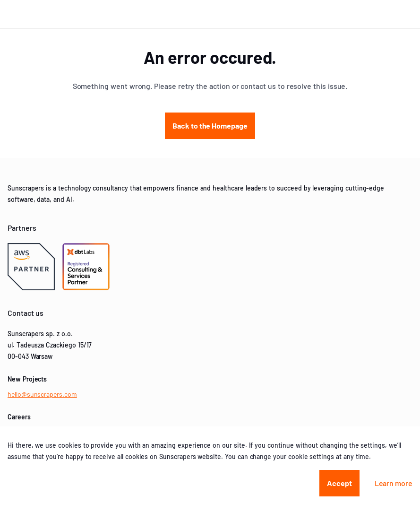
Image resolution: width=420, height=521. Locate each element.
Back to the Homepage (210, 126)
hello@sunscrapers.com (42, 394)
